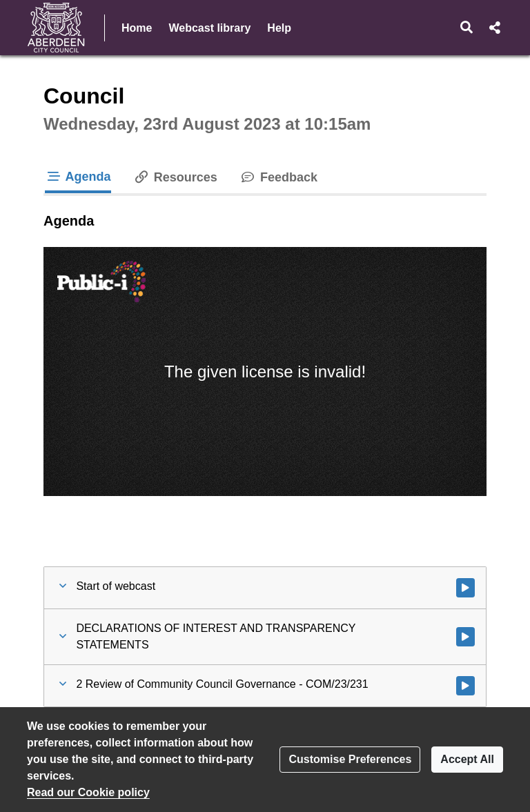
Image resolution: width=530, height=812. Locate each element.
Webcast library (209, 28)
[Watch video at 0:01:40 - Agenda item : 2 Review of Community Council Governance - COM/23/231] (465, 686)
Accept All (467, 759)
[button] (467, 28)
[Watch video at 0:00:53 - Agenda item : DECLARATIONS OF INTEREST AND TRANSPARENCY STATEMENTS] (465, 637)
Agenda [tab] (78, 177)
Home (137, 28)
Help (279, 28)
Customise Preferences (350, 759)
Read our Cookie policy (88, 792)
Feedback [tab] (278, 177)
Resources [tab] (175, 177)
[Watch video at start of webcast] (465, 588)
